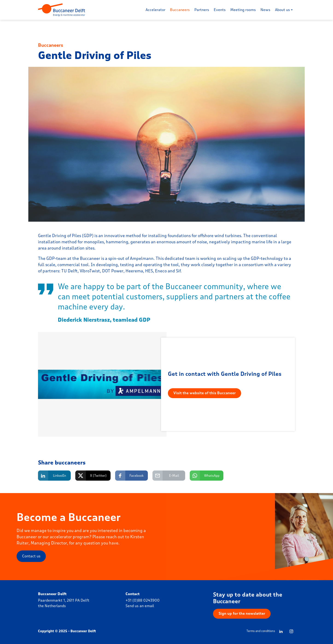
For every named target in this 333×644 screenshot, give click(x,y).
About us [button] (282, 10)
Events (220, 10)
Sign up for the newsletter (242, 613)
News (265, 10)
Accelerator (155, 10)
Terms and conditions (261, 631)
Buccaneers (180, 10)
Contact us (31, 556)
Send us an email (140, 606)
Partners (202, 10)
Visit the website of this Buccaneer (204, 393)
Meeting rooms (243, 10)
